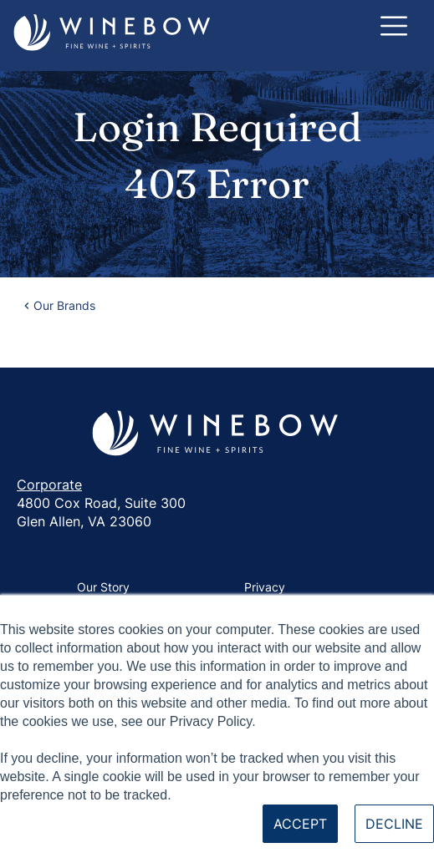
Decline (394, 824)
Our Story (103, 587)
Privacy (265, 587)
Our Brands (64, 305)
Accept (300, 824)
